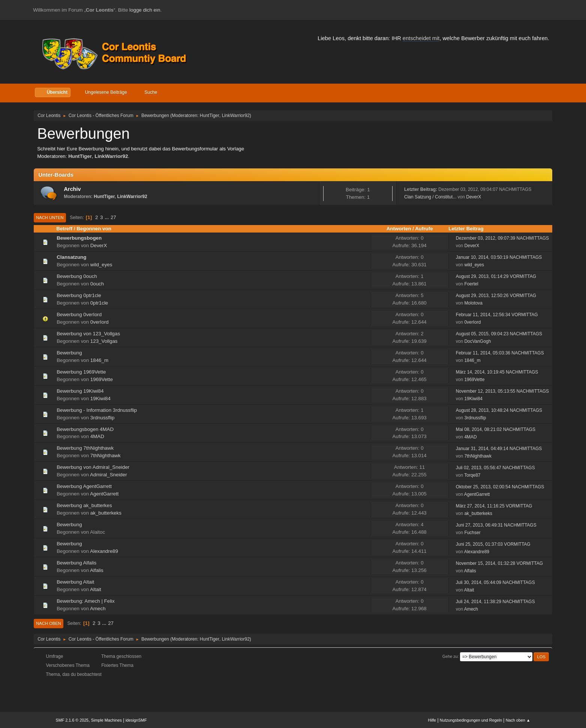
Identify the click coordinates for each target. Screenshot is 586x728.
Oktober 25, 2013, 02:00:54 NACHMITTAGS (500, 487)
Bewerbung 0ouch (77, 276)
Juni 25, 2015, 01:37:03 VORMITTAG (493, 544)
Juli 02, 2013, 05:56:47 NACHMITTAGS (495, 468)
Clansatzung (71, 257)
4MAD (97, 436)
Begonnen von (97, 229)
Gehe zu (450, 656)
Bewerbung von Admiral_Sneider (93, 467)
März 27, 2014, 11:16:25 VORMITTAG (494, 506)
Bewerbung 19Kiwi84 (80, 391)
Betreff (64, 229)
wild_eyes (101, 265)
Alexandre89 (104, 551)
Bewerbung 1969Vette (81, 372)
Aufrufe (424, 229)
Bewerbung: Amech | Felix (86, 601)
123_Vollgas (104, 341)
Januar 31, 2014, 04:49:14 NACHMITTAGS (499, 449)
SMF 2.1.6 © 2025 (72, 720)
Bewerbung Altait (75, 582)
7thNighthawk (106, 456)
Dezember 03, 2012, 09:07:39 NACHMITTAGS (502, 238)
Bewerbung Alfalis (76, 563)
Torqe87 (472, 475)
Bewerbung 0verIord (79, 314)
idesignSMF (136, 720)
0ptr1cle (99, 303)
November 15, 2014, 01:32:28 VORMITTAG (499, 563)
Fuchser (472, 533)
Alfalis (97, 570)
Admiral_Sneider (109, 475)
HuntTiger (210, 116)
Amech (98, 609)
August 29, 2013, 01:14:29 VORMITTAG (496, 276)
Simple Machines (106, 720)
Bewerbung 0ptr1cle (79, 295)
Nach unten (50, 218)
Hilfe (432, 720)
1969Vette (102, 379)
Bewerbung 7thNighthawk (85, 448)
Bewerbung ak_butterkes (84, 505)
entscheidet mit (421, 38)
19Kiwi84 (100, 399)
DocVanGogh (477, 341)
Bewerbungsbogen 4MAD (85, 429)
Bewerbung (69, 353)
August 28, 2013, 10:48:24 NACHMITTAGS (499, 410)
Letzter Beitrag (466, 229)
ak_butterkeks (106, 513)
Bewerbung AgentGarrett (84, 486)
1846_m (99, 360)
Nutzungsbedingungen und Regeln (471, 720)
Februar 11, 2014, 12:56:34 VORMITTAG (497, 315)
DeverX (474, 197)
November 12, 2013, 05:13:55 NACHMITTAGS (502, 391)
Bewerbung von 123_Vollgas (88, 334)
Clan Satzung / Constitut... (430, 197)
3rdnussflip (102, 418)
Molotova (473, 303)
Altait (96, 589)
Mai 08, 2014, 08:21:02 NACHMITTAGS (496, 429)
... (107, 217)
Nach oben (49, 623)
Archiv (72, 189)
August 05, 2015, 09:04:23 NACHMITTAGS (499, 334)
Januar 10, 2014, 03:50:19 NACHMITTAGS (499, 257)
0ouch (97, 284)
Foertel (471, 284)
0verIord (100, 322)
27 (113, 217)
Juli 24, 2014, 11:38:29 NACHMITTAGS (495, 602)
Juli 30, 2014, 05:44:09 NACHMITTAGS (495, 582)
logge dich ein (145, 10)
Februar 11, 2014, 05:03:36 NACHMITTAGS (500, 353)
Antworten (399, 229)
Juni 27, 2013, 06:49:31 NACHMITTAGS (496, 525)
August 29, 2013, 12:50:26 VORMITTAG (496, 296)
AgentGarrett (104, 494)
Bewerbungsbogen (79, 238)
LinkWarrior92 (236, 116)
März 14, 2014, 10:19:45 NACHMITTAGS (497, 372)
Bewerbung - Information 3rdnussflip (97, 410)
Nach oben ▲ (518, 720)
